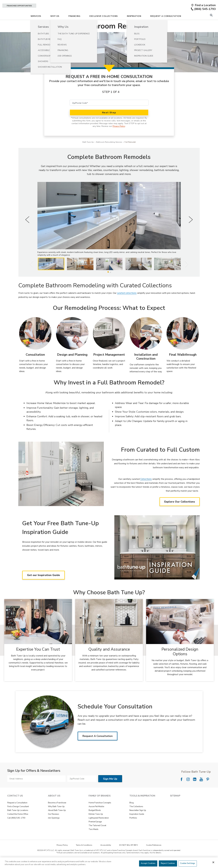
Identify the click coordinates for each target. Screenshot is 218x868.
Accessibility (106, 853)
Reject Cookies (168, 863)
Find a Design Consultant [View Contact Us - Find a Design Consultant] (18, 815)
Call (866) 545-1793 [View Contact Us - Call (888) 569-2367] (16, 826)
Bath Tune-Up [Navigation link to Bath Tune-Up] (88, 150)
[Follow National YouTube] (201, 787)
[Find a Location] (203, 5)
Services (36, 24)
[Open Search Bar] (211, 24)
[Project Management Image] (109, 342)
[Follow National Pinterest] (208, 787)
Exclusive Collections (104, 24)
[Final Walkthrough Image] (183, 342)
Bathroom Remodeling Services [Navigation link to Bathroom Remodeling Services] (109, 150)
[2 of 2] (110, 280)
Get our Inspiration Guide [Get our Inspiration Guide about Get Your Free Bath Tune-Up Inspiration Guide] (43, 583)
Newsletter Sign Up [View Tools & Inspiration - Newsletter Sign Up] (138, 819)
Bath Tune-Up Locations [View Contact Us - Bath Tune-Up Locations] (18, 819)
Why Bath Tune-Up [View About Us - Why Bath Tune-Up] (56, 815)
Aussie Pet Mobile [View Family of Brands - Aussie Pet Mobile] (96, 815)
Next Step (109, 121)
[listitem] (51, 272)
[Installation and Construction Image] (146, 342)
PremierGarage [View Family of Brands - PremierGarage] (95, 830)
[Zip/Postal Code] (109, 111)
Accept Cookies (148, 863)
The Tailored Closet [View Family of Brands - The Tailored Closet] (97, 834)
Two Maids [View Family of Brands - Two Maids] (94, 837)
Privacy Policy (119, 134)
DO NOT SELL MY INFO (129, 853)
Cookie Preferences (154, 853)
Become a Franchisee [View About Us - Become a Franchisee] (57, 811)
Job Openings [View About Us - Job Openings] (54, 826)
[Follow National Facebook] (181, 787)
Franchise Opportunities (19, 6)
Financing (74, 24)
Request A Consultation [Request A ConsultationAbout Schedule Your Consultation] (98, 744)
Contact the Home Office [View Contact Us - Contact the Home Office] (18, 822)
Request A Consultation (166, 24)
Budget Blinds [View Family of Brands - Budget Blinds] (95, 819)
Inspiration (134, 24)
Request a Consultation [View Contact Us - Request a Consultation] (17, 811)
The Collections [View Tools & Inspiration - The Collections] (136, 815)
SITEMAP (175, 804)
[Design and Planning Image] (72, 342)
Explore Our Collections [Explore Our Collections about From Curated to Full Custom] (180, 510)
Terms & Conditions (84, 853)
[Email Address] (36, 787)
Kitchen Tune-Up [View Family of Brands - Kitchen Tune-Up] (96, 822)
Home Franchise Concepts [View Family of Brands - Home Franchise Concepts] (100, 811)
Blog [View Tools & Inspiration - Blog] (132, 811)
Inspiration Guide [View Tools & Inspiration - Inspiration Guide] (137, 822)
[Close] (213, 862)
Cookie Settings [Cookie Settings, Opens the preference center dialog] (188, 863)
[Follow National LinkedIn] (195, 787)
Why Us (55, 24)
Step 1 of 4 (111, 100)
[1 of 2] (108, 280)
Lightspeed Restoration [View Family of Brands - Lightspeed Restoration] (99, 826)
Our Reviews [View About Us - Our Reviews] (54, 822)
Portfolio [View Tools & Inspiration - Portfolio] (133, 826)
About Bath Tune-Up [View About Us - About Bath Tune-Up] (57, 819)
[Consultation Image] (35, 342)
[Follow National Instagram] (188, 787)
